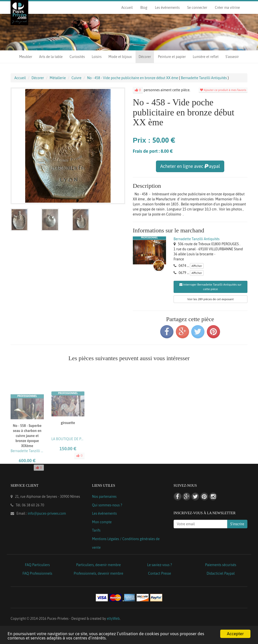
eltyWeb (113, 619)
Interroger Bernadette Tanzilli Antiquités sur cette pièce (210, 287)
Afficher (197, 266)
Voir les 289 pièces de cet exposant (210, 299)
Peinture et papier (172, 57)
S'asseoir (232, 57)
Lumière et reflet (206, 57)
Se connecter (197, 8)
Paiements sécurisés (221, 565)
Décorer (145, 57)
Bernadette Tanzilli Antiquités (197, 239)
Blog (144, 8)
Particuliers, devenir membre (98, 565)
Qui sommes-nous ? (107, 505)
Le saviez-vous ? (159, 565)
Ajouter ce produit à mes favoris (223, 90)
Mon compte (102, 522)
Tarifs (96, 530)
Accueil (127, 8)
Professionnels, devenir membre (99, 573)
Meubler (26, 57)
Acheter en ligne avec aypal (190, 166)
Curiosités (77, 57)
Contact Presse (160, 573)
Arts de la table (51, 57)
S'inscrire (237, 524)
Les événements (167, 8)
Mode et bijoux (120, 57)
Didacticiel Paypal (221, 573)
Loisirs (97, 57)
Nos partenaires (104, 497)
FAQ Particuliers (37, 565)
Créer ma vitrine (227, 8)
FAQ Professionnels (37, 573)
